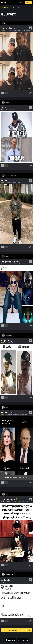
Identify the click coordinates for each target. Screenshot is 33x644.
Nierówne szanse (8, 413)
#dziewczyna (18, 415)
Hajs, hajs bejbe (9, 499)
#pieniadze (9, 501)
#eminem (20, 30)
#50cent (29, 30)
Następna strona (14, 630)
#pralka (19, 501)
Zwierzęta (3, 30)
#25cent (19, 183)
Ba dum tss (6, 580)
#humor (10, 30)
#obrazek (9, 264)
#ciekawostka (15, 30)
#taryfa (26, 501)
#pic (11, 183)
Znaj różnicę (6, 341)
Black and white (8, 28)
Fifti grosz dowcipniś (10, 262)
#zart (12, 582)
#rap (7, 110)
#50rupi (12, 343)
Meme (2, 110)
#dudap (14, 110)
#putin (26, 415)
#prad (23, 501)
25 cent (4, 181)
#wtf (16, 264)
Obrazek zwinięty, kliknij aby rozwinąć (16, 477)
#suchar (8, 582)
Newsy (2, 582)
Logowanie (22, 3)
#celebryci (26, 264)
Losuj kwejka (30, 631)
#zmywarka (15, 501)
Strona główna (5, 7)
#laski (23, 415)
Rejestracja (28, 3)
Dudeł (4, 108)
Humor (2, 183)
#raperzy (25, 30)
